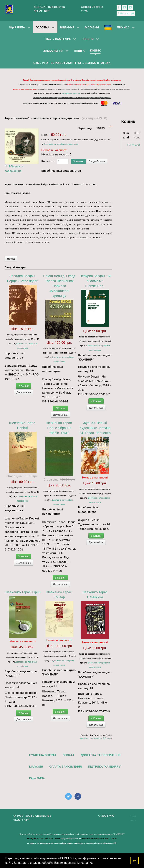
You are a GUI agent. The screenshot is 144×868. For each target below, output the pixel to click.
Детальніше (24, 392)
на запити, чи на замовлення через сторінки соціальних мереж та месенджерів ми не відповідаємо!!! (72, 98)
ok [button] (135, 861)
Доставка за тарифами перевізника (61, 144)
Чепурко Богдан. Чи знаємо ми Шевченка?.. (95, 281)
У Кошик (24, 386)
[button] (95, 863)
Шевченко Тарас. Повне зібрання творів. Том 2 (59, 428)
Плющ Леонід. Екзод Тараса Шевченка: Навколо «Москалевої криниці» (59, 286)
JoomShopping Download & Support (96, 738)
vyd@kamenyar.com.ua (71, 93)
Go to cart (134, 145)
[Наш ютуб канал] (126, 13)
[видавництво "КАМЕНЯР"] (9, 9)
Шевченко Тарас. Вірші (23, 592)
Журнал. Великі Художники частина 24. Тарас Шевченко (95, 428)
